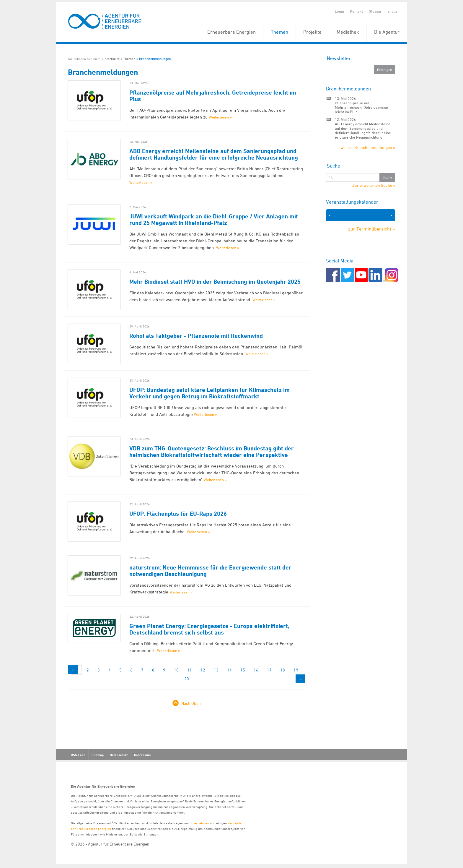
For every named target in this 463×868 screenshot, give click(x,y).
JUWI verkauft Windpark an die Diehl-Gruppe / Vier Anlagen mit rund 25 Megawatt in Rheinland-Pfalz (214, 220)
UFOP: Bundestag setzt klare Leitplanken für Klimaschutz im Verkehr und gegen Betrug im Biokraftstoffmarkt (210, 393)
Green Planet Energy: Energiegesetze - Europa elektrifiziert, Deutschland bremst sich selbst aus (209, 629)
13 (216, 670)
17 (269, 670)
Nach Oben (191, 703)
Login (339, 11)
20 (187, 679)
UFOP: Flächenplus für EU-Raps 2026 (178, 514)
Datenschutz (119, 755)
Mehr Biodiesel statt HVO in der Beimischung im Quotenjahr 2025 (215, 282)
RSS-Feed (78, 755)
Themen (279, 32)
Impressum (142, 755)
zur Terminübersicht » (372, 229)
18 (283, 670)
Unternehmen (199, 823)
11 (190, 670)
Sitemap (98, 755)
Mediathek (348, 32)
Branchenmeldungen (155, 59)
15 (243, 670)
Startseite (112, 59)
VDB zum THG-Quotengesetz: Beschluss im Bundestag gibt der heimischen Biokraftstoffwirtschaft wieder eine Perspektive (212, 452)
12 (203, 670)
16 (256, 670)
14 (229, 670)
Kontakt (356, 11)
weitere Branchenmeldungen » (368, 147)
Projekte (312, 32)
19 (296, 670)
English (393, 11)
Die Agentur (387, 32)
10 (176, 670)
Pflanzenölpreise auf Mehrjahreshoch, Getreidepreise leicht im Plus (213, 96)
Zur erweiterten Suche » (374, 185)
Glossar (375, 11)
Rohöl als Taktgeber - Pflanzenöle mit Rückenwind (196, 336)
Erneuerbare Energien (231, 32)
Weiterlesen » (220, 117)
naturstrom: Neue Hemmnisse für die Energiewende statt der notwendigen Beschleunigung (210, 571)
